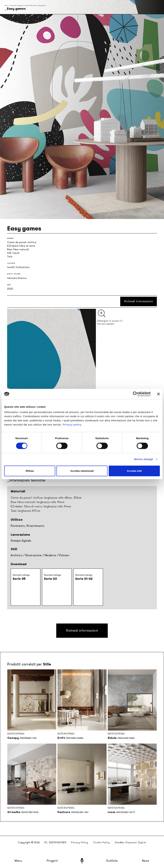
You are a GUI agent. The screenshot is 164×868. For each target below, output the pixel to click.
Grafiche (112, 861)
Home (7, 5)
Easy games (42, 5)
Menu (18, 861)
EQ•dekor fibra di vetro (21, 246)
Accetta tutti (134, 471)
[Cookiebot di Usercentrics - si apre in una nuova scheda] (133, 394)
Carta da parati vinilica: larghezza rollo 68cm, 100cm (46, 498)
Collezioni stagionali (17, 5)
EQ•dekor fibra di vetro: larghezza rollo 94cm (41, 506)
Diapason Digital (136, 842)
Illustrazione (34, 555)
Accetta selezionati (82, 471)
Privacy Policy (80, 842)
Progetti (52, 861)
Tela (10, 257)
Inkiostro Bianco (17, 278)
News (146, 861)
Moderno (51, 555)
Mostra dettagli (144, 459)
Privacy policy (72, 425)
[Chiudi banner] (158, 394)
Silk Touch (13, 253)
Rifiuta (30, 471)
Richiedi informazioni (139, 301)
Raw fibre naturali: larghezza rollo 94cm (38, 502)
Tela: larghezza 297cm (25, 511)
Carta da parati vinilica (22, 242)
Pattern (64, 555)
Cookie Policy (102, 842)
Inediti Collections (31, 5)
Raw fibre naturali (18, 249)
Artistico (17, 555)
